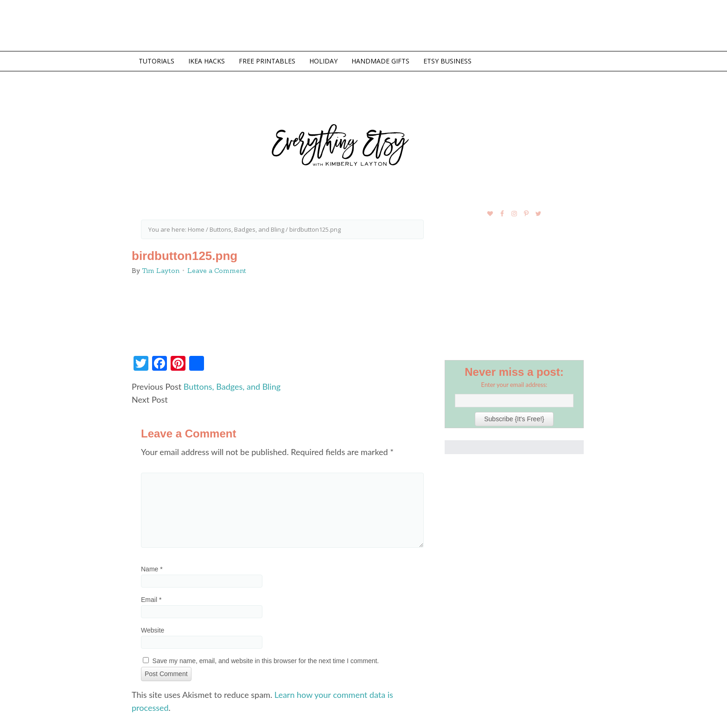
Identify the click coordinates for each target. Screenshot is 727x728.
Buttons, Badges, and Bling (232, 386)
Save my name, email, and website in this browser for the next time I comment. (266, 661)
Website (153, 630)
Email (151, 600)
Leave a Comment (217, 271)
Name (152, 569)
